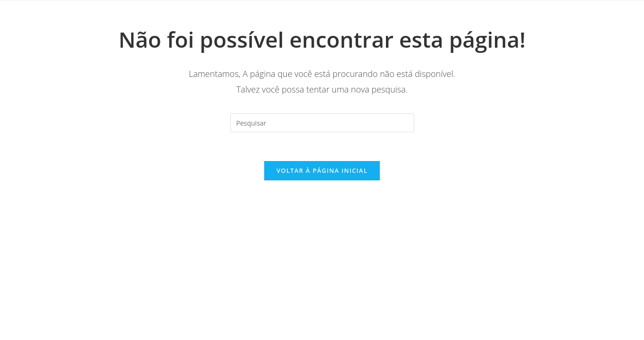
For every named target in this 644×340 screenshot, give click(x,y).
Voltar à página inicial (322, 170)
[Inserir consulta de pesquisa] (322, 123)
